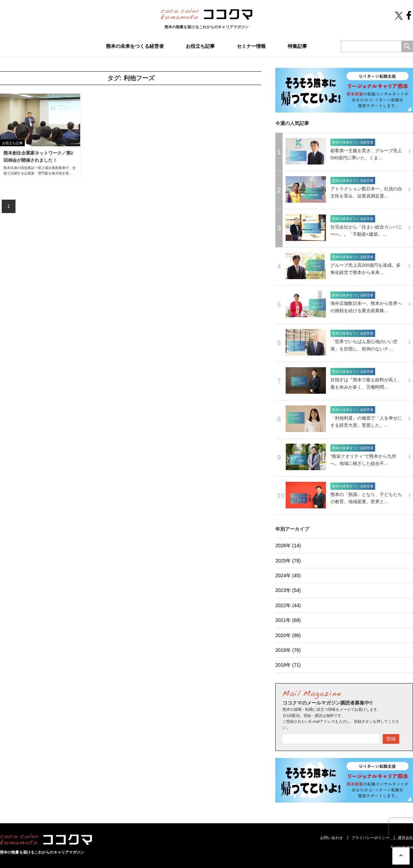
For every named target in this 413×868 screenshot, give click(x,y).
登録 (391, 739)
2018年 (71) (288, 665)
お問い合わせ (331, 838)
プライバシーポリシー (370, 838)
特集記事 (297, 46)
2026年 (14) (288, 546)
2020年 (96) (288, 635)
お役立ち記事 (200, 46)
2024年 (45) (288, 575)
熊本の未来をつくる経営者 (135, 46)
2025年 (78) (288, 561)
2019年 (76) (288, 650)
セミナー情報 (251, 46)
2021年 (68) (288, 620)
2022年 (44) (288, 605)
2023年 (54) (288, 590)
